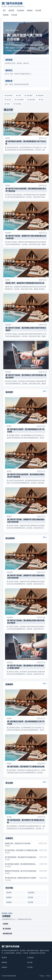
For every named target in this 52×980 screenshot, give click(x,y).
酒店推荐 (11, 10)
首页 (4, 10)
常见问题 (14, 15)
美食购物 (6, 15)
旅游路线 (30, 10)
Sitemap (42, 976)
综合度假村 (21, 10)
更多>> (45, 391)
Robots (48, 976)
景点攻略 (38, 10)
